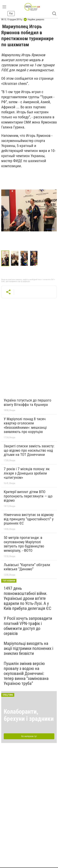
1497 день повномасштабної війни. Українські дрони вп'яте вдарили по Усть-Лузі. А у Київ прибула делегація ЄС (27, 598)
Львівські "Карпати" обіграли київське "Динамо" (27, 567)
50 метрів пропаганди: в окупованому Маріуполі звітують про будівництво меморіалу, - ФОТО (24, 544)
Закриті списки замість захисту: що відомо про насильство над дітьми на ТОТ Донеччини (29, 450)
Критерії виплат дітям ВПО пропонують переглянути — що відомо (28, 496)
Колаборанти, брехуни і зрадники (29, 715)
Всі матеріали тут (29, 736)
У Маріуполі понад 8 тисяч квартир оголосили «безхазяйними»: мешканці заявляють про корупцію (25, 425)
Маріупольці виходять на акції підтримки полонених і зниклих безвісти (28, 648)
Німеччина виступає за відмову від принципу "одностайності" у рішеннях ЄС (29, 519)
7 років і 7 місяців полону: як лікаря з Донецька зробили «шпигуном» (27, 473)
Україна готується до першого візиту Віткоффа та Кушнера (27, 402)
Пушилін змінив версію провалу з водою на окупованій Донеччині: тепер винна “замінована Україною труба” (26, 674)
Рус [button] (11, 13)
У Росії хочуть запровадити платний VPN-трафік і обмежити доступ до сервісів (28, 626)
